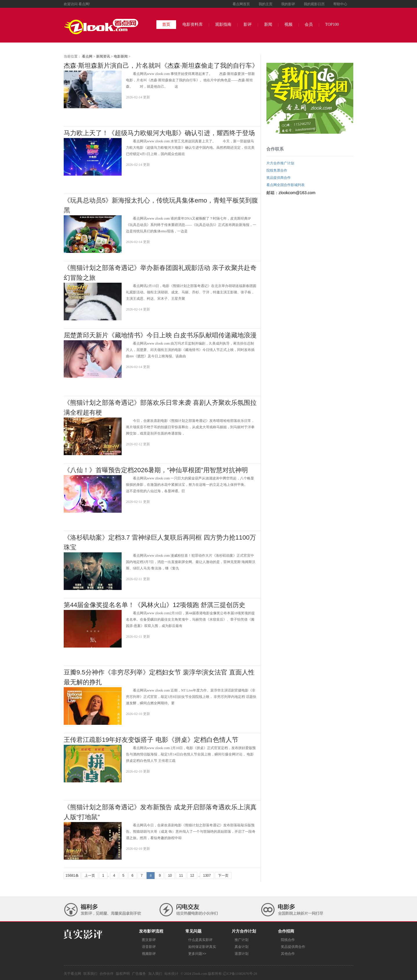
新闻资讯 (103, 56)
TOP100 (332, 24)
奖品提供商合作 (293, 947)
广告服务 (139, 974)
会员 (309, 24)
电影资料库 (193, 24)
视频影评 (149, 954)
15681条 (72, 876)
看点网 (87, 56)
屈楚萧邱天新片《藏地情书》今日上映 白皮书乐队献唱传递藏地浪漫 (160, 335)
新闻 (268, 24)
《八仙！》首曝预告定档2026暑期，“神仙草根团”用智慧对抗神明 (156, 470)
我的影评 (288, 4)
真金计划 (242, 947)
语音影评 (149, 947)
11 (181, 876)
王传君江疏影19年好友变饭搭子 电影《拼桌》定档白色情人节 (151, 740)
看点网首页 (241, 4)
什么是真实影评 (200, 940)
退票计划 (242, 954)
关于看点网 (72, 974)
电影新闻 (121, 56)
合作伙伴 (107, 974)
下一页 (223, 876)
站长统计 (171, 974)
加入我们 (155, 974)
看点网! (84, 4)
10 (170, 876)
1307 (207, 876)
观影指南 (223, 24)
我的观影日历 (314, 4)
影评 (248, 24)
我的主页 (266, 4)
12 (192, 876)
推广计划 (242, 940)
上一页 (90, 876)
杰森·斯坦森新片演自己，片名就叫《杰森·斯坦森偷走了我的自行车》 (161, 66)
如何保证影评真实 (202, 947)
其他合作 (288, 954)
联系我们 (90, 974)
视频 (288, 24)
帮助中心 (340, 4)
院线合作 (288, 940)
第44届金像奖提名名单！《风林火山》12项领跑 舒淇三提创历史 (154, 605)
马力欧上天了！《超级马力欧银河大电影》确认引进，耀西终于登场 (159, 133)
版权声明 (123, 974)
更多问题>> (197, 954)
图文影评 (149, 940)
